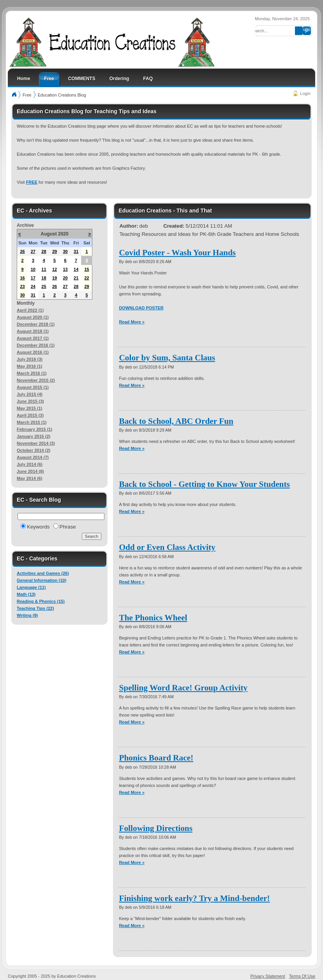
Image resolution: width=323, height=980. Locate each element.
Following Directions (156, 828)
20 (65, 278)
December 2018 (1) (36, 324)
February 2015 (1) (34, 429)
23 (22, 286)
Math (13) (26, 594)
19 (55, 278)
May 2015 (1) (29, 408)
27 (33, 251)
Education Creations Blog (62, 95)
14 (76, 269)
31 (76, 251)
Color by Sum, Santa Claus (167, 358)
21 (76, 278)
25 (44, 286)
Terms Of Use (302, 976)
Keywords (38, 527)
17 (33, 278)
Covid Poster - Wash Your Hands (177, 253)
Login (305, 93)
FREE (32, 182)
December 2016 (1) (36, 345)
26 (22, 251)
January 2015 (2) (34, 436)
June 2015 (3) (30, 401)
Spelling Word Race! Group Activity (183, 688)
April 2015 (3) (30, 415)
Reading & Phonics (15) (41, 601)
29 (55, 251)
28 (44, 251)
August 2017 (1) (33, 338)
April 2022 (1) (30, 310)
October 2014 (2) (34, 450)
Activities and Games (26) (43, 573)
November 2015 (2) (36, 380)
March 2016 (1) (32, 373)
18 (44, 278)
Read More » (131, 322)
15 (86, 269)
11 (44, 269)
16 (22, 278)
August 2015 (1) (33, 387)
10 (33, 269)
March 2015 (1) (32, 422)
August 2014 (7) (33, 457)
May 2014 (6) (29, 478)
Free (27, 95)
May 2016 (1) (29, 366)
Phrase (68, 527)
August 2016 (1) (33, 352)
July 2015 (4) (30, 394)
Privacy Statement (268, 976)
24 (33, 286)
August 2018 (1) (33, 331)
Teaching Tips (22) (35, 608)
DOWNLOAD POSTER (141, 308)
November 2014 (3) (36, 443)
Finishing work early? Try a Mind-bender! (194, 898)
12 (55, 269)
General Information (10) (41, 580)
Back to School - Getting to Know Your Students (204, 484)
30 (65, 251)
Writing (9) (27, 615)
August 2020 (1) (33, 317)
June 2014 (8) (30, 471)
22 (86, 278)
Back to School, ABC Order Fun (176, 421)
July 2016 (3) (30, 359)
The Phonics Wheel (153, 618)
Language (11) (31, 587)
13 (65, 269)
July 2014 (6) (30, 464)
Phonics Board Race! (156, 758)
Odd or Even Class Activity (167, 547)
